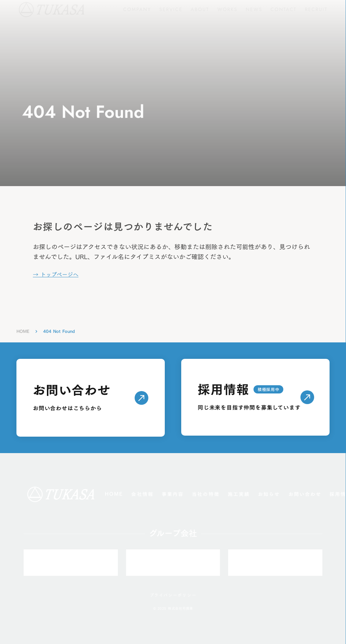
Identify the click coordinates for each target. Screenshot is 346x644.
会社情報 (142, 494)
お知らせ (269, 494)
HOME (23, 331)
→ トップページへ (56, 275)
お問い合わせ (305, 494)
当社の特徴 (206, 494)
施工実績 (239, 494)
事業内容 (173, 494)
